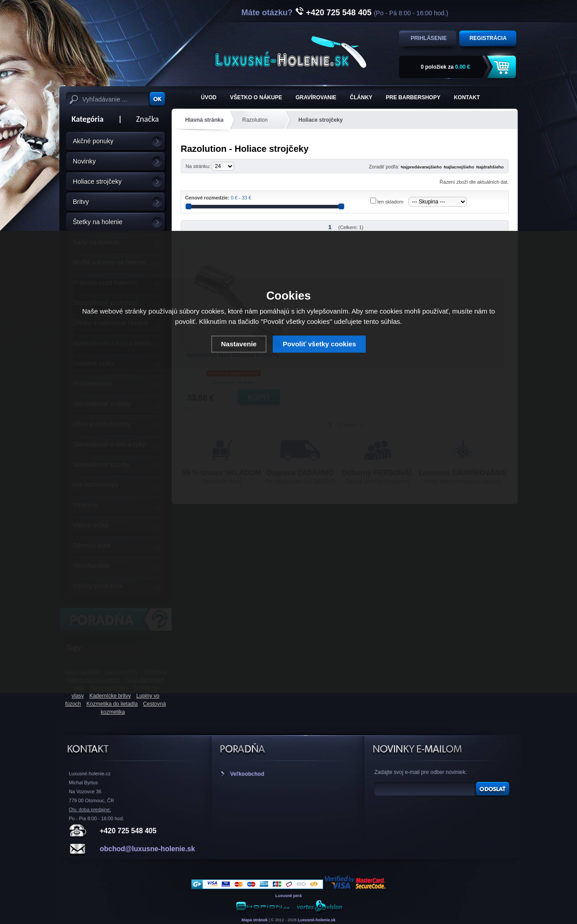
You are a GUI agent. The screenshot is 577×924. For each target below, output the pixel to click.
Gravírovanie (316, 97)
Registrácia (488, 38)
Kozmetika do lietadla (112, 704)
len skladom (391, 202)
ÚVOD (209, 97)
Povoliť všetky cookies (319, 344)
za (445, 67)
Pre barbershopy (413, 97)
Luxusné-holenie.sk (317, 920)
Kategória (85, 119)
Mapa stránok (254, 920)
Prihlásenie (429, 38)
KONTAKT (467, 97)
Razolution (255, 120)
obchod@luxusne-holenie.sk (147, 849)
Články (361, 97)
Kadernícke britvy (110, 696)
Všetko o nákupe (256, 97)
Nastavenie (239, 344)
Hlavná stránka (204, 120)
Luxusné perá (289, 896)
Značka (148, 119)
